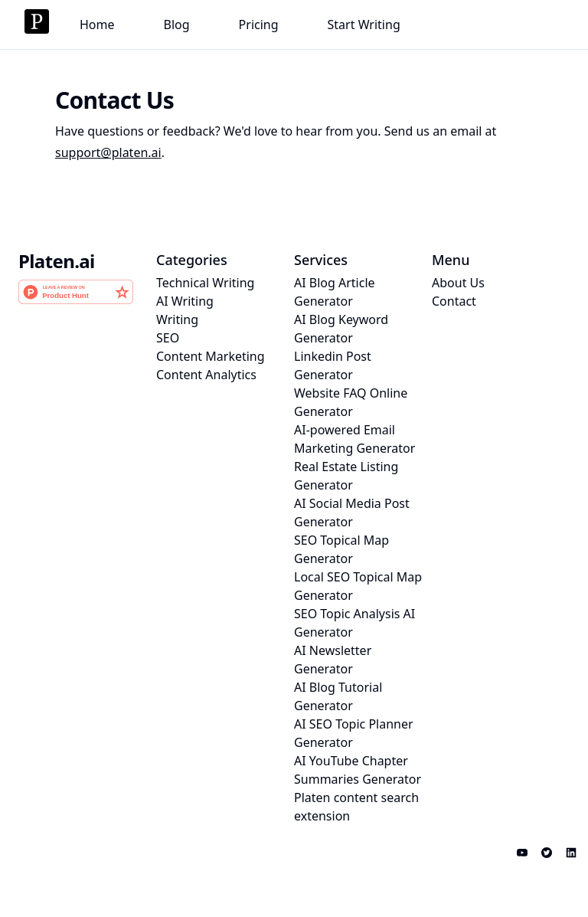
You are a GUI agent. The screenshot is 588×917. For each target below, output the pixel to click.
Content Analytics (206, 375)
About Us (458, 283)
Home (97, 25)
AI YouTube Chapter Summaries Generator (358, 770)
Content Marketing (211, 356)
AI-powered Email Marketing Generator (354, 439)
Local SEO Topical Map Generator (358, 586)
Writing (177, 319)
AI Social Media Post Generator (352, 513)
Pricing (259, 25)
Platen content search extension (356, 807)
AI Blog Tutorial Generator (338, 696)
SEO (168, 338)
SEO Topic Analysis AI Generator (354, 623)
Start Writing (364, 25)
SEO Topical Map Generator (341, 549)
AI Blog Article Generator (335, 292)
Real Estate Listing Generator (346, 476)
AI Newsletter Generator (333, 660)
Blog (177, 25)
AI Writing (185, 301)
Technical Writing (205, 283)
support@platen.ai (108, 152)
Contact (454, 301)
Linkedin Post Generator (333, 365)
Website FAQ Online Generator (351, 402)
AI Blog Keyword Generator (341, 329)
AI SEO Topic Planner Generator (354, 733)
